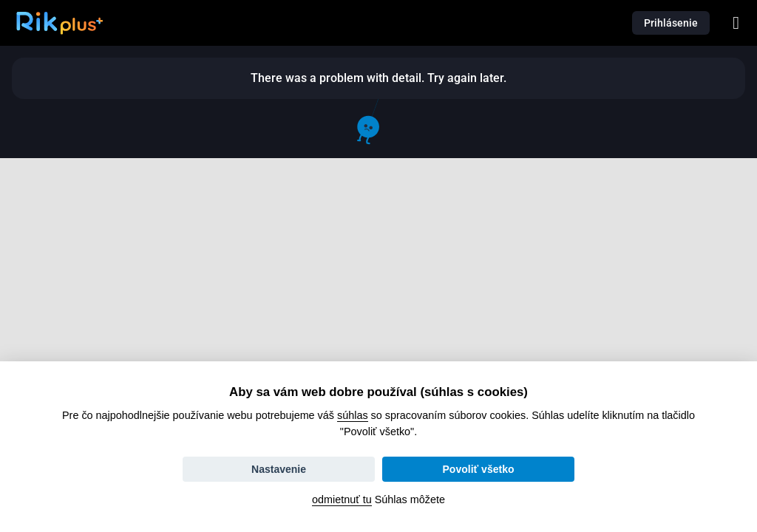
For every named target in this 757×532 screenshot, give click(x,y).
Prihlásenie (671, 23)
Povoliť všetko (479, 469)
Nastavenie (279, 469)
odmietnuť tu (342, 499)
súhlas (353, 415)
